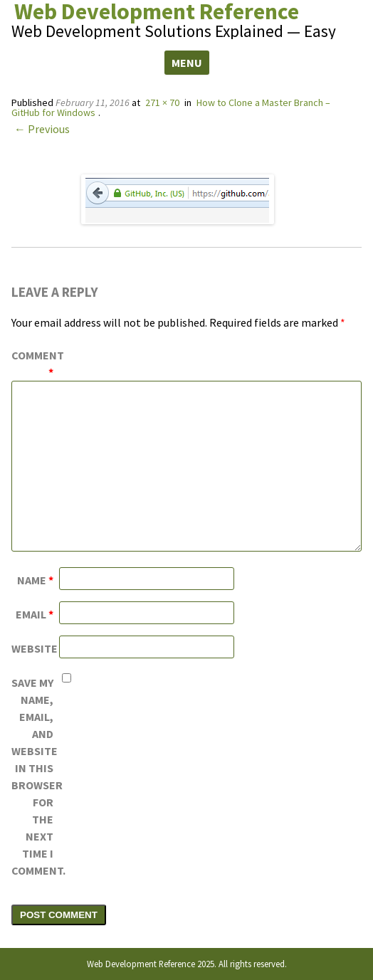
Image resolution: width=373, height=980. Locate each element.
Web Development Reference (157, 11)
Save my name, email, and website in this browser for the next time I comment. (35, 776)
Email (35, 614)
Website (35, 648)
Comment (35, 364)
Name (35, 580)
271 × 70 (162, 102)
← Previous (42, 129)
